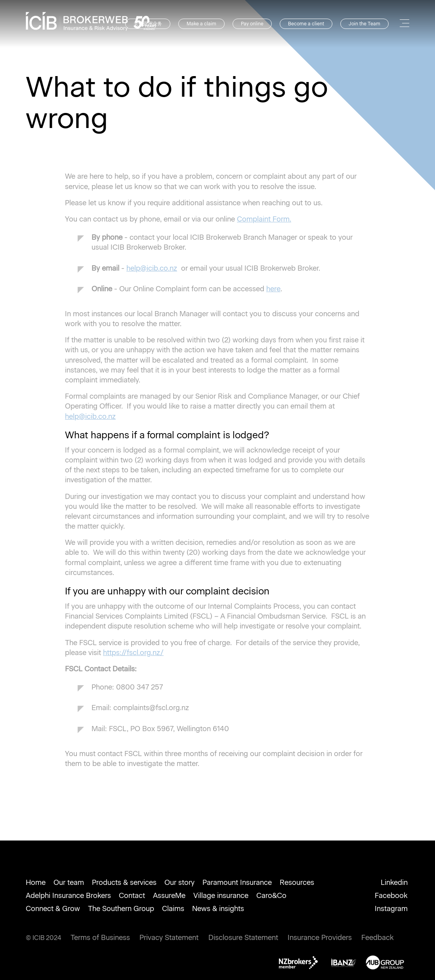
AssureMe (169, 896)
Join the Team (364, 24)
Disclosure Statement (243, 938)
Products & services (124, 883)
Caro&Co (271, 896)
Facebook (391, 896)
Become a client (306, 24)
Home (36, 883)
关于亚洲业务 (148, 24)
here (273, 289)
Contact (132, 896)
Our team (69, 883)
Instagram (391, 909)
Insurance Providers (320, 938)
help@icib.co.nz (152, 268)
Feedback (378, 938)
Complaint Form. (264, 219)
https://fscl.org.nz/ (133, 653)
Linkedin (394, 883)
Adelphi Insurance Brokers (68, 896)
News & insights (218, 909)
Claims (173, 909)
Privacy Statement (169, 938)
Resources (297, 883)
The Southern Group (121, 909)
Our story (179, 883)
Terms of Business (100, 938)
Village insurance (221, 896)
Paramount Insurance (237, 883)
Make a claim (201, 24)
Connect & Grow (53, 909)
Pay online (252, 24)
